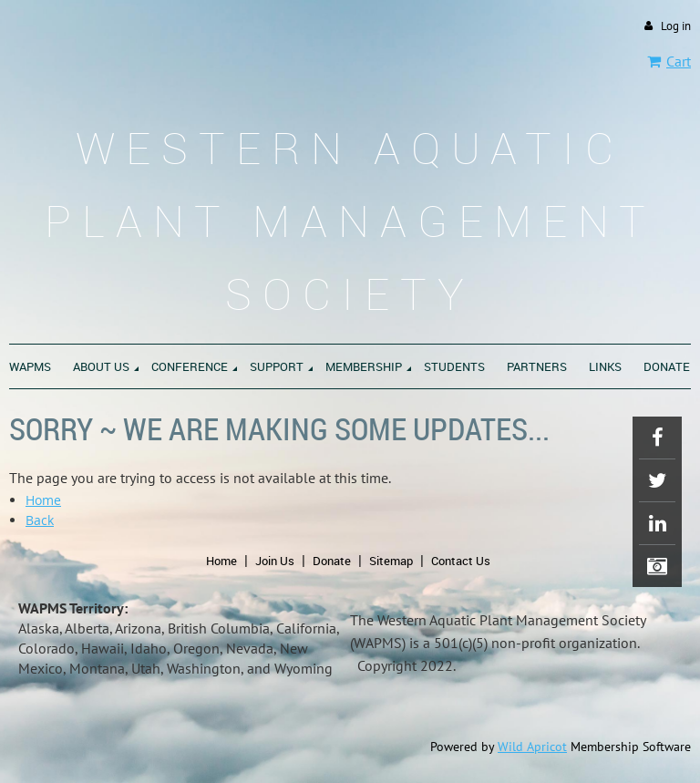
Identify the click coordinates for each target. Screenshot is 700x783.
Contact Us (461, 561)
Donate (332, 561)
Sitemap (391, 561)
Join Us (275, 561)
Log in (676, 26)
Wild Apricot (532, 747)
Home (43, 500)
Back (40, 520)
